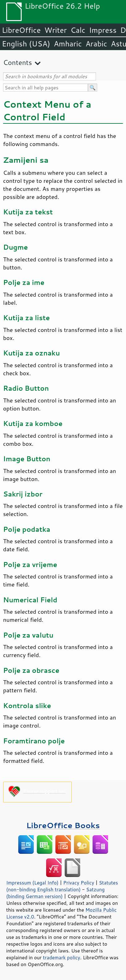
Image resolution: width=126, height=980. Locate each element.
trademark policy (62, 957)
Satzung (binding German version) (55, 893)
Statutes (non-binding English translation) (62, 886)
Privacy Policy (79, 883)
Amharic (68, 44)
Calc (78, 30)
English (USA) (26, 44)
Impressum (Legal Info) (32, 883)
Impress (103, 30)
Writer (55, 30)
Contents (17, 62)
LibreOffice (21, 30)
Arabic (96, 44)
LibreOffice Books (63, 825)
